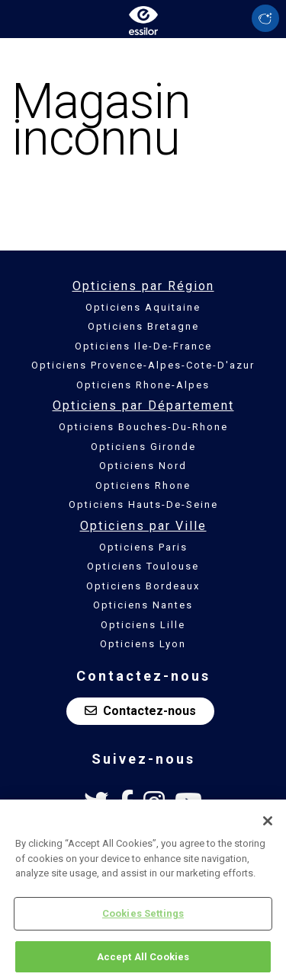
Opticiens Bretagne (143, 326)
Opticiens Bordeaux (143, 586)
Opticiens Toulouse (143, 566)
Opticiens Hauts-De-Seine (143, 504)
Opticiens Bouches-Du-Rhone (143, 427)
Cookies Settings (143, 916)
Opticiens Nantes (143, 605)
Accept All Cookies (143, 959)
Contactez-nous (140, 711)
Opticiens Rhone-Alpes (143, 385)
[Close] (268, 823)
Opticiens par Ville (143, 526)
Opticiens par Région (143, 286)
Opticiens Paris (143, 547)
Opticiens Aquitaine (143, 307)
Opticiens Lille (143, 625)
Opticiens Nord (143, 466)
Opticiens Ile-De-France (143, 346)
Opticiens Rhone (143, 485)
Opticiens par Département (143, 405)
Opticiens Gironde (143, 447)
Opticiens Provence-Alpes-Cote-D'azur (143, 365)
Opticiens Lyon (143, 644)
